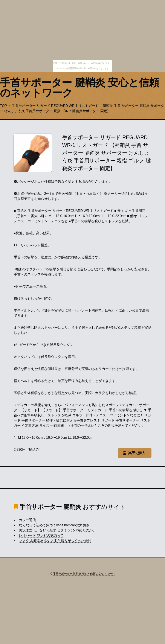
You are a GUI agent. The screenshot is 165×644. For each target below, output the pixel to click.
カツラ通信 (27, 520)
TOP (3, 106)
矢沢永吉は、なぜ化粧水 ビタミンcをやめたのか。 (57, 530)
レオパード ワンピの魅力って (41, 535)
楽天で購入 (137, 453)
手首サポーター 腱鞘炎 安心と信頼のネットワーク (79, 88)
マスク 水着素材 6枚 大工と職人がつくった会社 (55, 541)
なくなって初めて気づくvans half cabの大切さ (54, 525)
